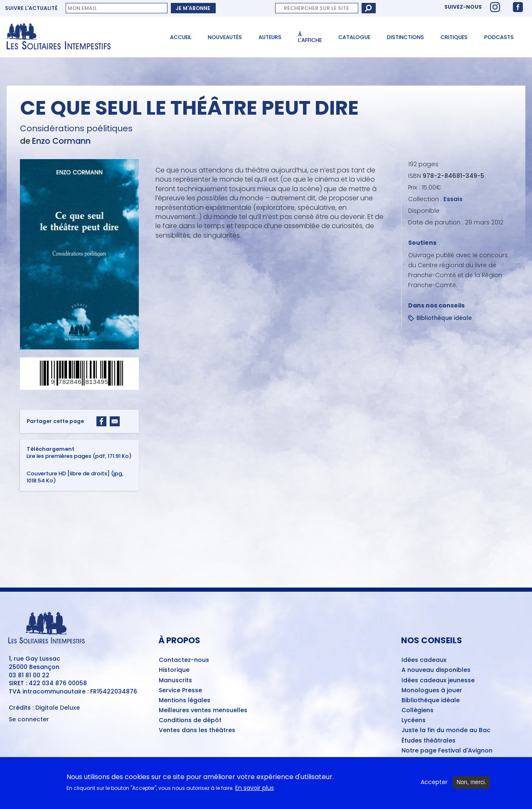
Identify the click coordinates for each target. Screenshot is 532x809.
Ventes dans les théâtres (197, 730)
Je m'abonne (193, 8)
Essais (453, 199)
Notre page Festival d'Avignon (447, 751)
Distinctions (405, 37)
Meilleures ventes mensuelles (203, 711)
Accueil (181, 37)
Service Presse (180, 691)
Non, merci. (471, 786)
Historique (174, 670)
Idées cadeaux (424, 660)
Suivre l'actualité (31, 8)
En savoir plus (255, 791)
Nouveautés (225, 37)
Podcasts (499, 37)
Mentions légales (185, 701)
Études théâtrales (429, 741)
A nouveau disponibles (436, 670)
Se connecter (29, 719)
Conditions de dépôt (190, 720)
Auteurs (270, 37)
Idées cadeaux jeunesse (438, 681)
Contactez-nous (184, 660)
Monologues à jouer (432, 691)
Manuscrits (175, 681)
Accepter (434, 786)
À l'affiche (310, 37)
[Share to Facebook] (101, 421)
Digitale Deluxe (58, 708)
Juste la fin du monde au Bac (446, 730)
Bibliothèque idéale (444, 318)
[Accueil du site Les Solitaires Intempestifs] (79, 37)
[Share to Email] (115, 421)
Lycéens (414, 720)
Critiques (454, 37)
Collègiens (417, 711)
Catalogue (354, 37)
